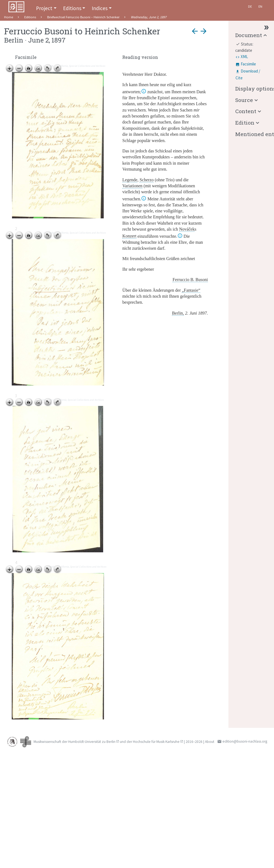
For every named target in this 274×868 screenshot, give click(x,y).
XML (244, 57)
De (250, 6)
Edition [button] (245, 123)
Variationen (132, 186)
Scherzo (147, 180)
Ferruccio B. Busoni (190, 280)
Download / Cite (248, 74)
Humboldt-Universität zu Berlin (92, 742)
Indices (100, 8)
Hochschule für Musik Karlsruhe (156, 742)
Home (9, 17)
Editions (72, 8)
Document (249, 35)
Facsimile (248, 64)
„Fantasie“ (191, 290)
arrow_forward (204, 31)
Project (44, 8)
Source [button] (244, 100)
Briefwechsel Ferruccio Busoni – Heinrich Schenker (83, 17)
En (260, 6)
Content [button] (246, 111)
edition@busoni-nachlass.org (245, 741)
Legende (130, 180)
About (210, 742)
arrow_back (195, 31)
